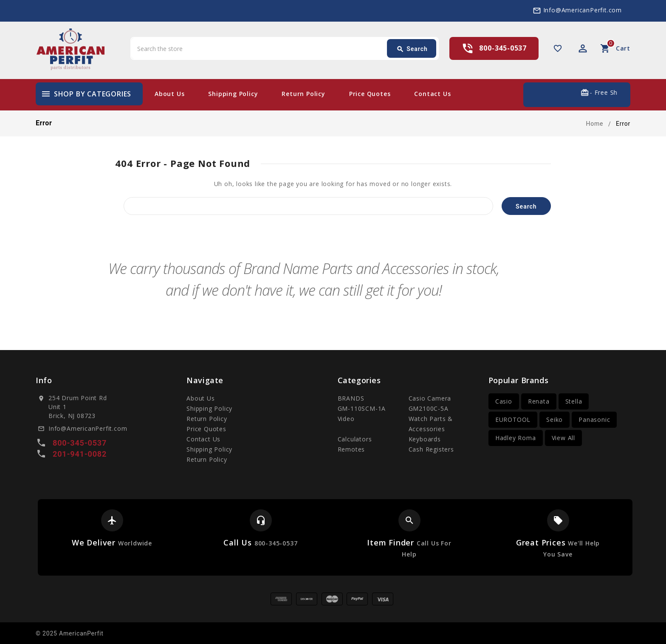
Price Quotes (370, 94)
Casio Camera (430, 398)
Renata (539, 401)
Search (412, 49)
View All (563, 438)
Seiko (555, 419)
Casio (504, 401)
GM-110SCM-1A (362, 408)
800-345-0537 (503, 48)
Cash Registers (431, 449)
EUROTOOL (513, 419)
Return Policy (303, 94)
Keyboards (425, 439)
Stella (574, 401)
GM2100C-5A (429, 408)
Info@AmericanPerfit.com (583, 10)
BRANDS (351, 398)
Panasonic (594, 419)
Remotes (351, 449)
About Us (169, 94)
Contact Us (432, 94)
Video (346, 419)
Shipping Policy (233, 94)
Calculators (355, 439)
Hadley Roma (516, 438)
